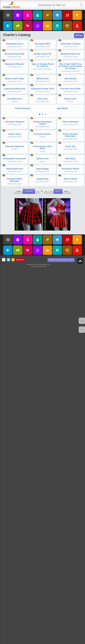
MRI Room (70, 481)
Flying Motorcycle (15, 523)
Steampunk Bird (42, 75)
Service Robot (70, 564)
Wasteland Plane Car (70, 117)
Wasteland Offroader (14, 158)
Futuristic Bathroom (14, 438)
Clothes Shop (14, 394)
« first (18, 577)
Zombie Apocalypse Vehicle (42, 352)
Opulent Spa (42, 564)
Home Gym (42, 287)
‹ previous (29, 577)
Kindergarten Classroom (14, 481)
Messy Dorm (70, 287)
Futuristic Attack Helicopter (15, 566)
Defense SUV (42, 481)
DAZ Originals (13, 78)
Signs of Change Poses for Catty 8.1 (42, 159)
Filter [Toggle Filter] (80, 36)
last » (67, 577)
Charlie (20, 78)
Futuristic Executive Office (42, 439)
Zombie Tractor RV (42, 117)
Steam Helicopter (70, 351)
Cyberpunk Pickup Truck (42, 245)
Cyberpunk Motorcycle (14, 245)
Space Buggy (42, 523)
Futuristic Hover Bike (70, 245)
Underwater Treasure (70, 75)
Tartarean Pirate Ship (14, 117)
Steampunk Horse (15, 75)
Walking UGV (42, 204)
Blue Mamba (71, 204)
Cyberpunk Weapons (15, 351)
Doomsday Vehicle (70, 523)
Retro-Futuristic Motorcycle (70, 395)
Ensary (50, 163)
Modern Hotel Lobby (14, 204)
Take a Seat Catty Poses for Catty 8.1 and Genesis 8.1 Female (71, 160)
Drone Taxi (71, 438)
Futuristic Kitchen (42, 394)
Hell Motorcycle (15, 287)
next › (58, 577)
